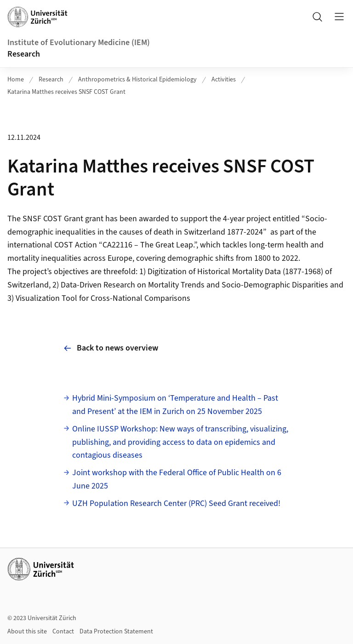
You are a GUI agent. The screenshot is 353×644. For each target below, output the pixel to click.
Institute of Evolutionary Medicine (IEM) (79, 43)
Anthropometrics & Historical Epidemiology (137, 80)
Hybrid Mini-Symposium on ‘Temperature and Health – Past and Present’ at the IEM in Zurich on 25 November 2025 (175, 405)
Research (24, 54)
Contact (63, 632)
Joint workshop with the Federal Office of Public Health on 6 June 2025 (177, 479)
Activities (224, 80)
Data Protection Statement (116, 632)
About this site (27, 632)
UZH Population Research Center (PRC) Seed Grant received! (176, 503)
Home (16, 80)
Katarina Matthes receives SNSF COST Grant (66, 92)
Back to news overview (111, 348)
